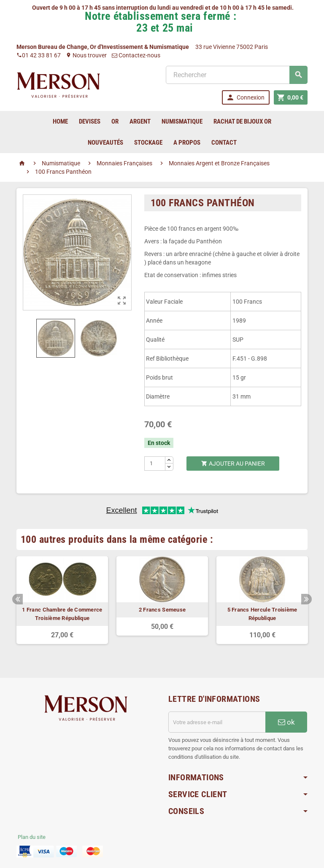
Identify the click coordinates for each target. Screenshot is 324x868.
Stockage (148, 143)
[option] (62, 600)
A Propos (187, 143)
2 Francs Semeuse (162, 610)
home (60, 121)
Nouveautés (105, 143)
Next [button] (306, 599)
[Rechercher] (237, 75)
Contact (224, 143)
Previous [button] (18, 599)
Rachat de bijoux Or (242, 121)
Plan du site (32, 837)
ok (286, 722)
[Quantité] (155, 464)
